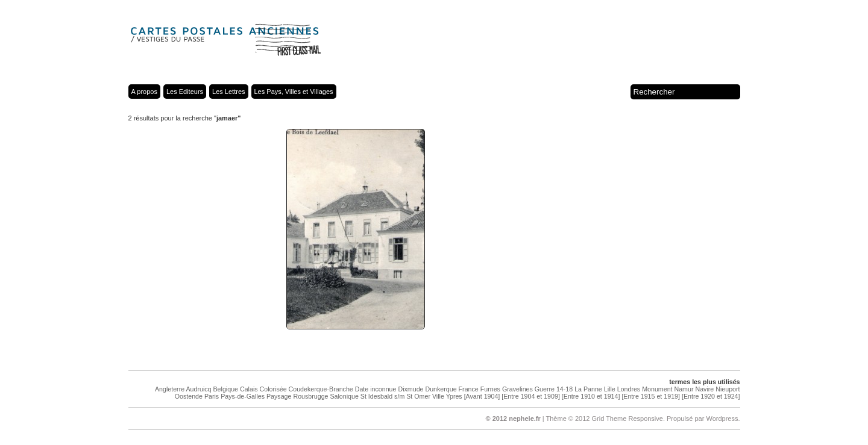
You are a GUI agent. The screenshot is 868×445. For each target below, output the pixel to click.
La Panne (588, 389)
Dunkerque (441, 389)
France (469, 389)
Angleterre (170, 389)
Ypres (454, 396)
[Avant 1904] (482, 396)
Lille (610, 389)
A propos (144, 92)
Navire (704, 389)
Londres (629, 389)
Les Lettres (228, 92)
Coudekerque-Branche (321, 389)
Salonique (344, 396)
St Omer (418, 396)
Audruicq (198, 389)
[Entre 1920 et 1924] (711, 396)
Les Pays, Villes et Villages (294, 92)
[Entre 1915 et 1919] (651, 396)
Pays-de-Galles (243, 396)
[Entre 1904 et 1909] (531, 396)
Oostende (189, 396)
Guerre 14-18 (554, 389)
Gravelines (517, 389)
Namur (684, 389)
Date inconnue (376, 389)
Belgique (226, 389)
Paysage (279, 396)
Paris (212, 396)
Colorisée (273, 389)
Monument (657, 389)
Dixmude (410, 389)
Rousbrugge (310, 396)
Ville (438, 396)
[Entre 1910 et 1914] (591, 396)
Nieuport (728, 389)
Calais (249, 389)
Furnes (490, 389)
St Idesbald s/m (382, 396)
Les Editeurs (185, 92)
